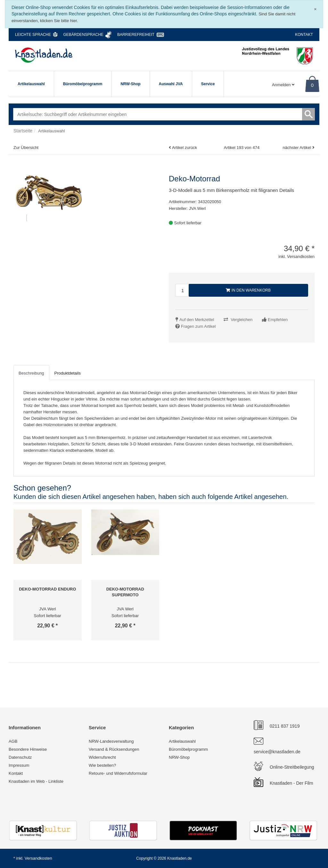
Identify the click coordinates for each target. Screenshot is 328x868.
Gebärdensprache (83, 35)
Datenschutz (20, 757)
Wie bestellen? (102, 765)
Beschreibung (31, 373)
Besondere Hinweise (28, 749)
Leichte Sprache (33, 35)
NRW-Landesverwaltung (111, 741)
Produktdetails (68, 373)
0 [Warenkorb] (312, 85)
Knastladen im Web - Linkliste (36, 781)
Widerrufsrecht (102, 757)
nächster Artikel (297, 148)
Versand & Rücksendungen (114, 749)
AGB (13, 741)
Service (208, 84)
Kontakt (304, 35)
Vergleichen (242, 320)
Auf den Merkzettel (197, 320)
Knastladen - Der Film (291, 783)
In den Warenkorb (248, 290)
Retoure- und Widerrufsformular (118, 773)
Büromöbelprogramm (83, 84)
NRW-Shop (130, 84)
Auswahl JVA (171, 84)
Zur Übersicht (26, 148)
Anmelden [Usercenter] (283, 85)
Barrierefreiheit (136, 35)
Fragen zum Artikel (198, 326)
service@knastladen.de (277, 752)
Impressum (19, 765)
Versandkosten (38, 858)
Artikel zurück (184, 148)
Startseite (23, 131)
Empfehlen (278, 320)
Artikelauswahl (31, 84)
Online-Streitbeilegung (292, 767)
